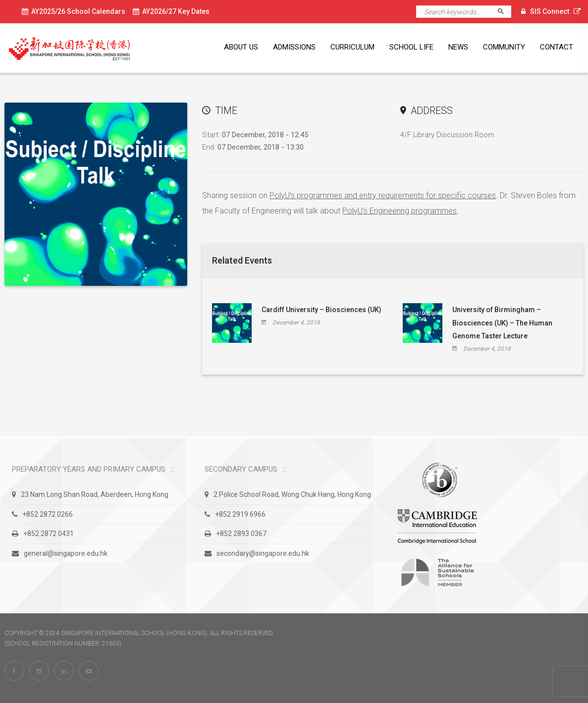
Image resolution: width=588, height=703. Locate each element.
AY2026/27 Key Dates (171, 11)
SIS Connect (550, 11)
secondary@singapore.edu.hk (257, 553)
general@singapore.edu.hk (60, 553)
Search (505, 12)
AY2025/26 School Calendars (74, 11)
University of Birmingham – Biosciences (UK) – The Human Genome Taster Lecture (502, 323)
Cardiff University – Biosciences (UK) (321, 310)
